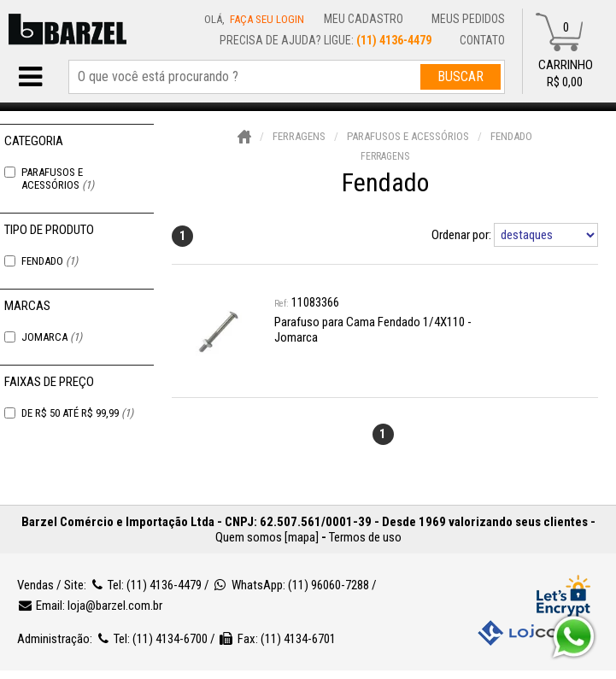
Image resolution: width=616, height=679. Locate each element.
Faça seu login (267, 19)
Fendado (50, 261)
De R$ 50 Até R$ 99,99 (77, 413)
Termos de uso (365, 537)
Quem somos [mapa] (267, 537)
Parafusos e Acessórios (58, 179)
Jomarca (52, 337)
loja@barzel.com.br (115, 606)
